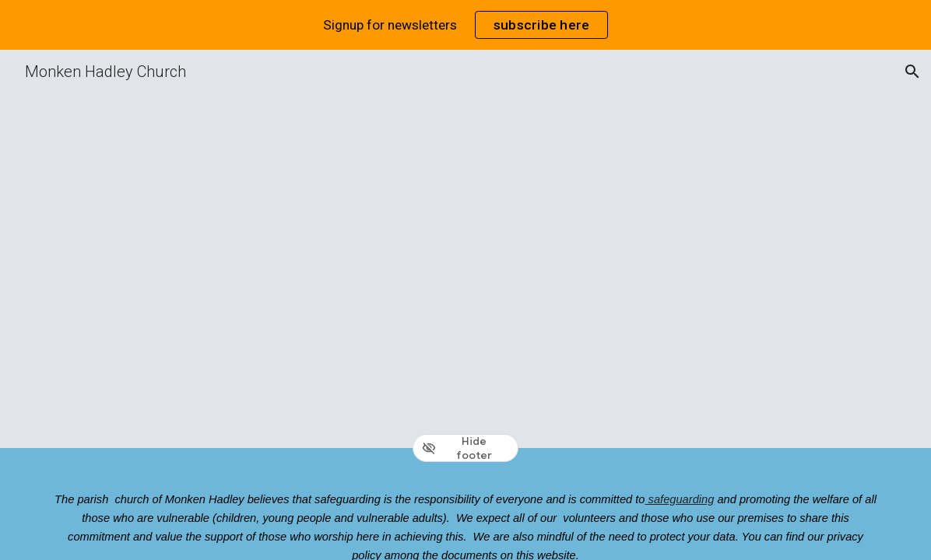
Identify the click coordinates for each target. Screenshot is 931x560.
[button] (912, 72)
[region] (465, 25)
